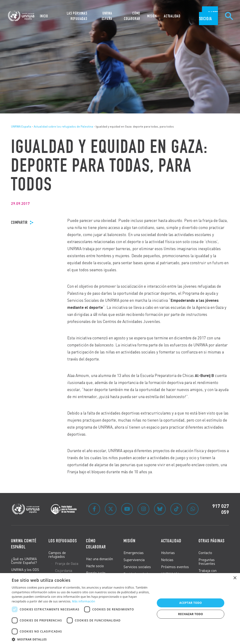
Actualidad (171, 541)
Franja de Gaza (67, 563)
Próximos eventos (175, 567)
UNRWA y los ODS (25, 570)
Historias (168, 553)
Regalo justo (96, 573)
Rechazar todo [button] (191, 614)
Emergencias (134, 553)
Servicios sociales (137, 567)
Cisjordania (64, 570)
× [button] (235, 578)
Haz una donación (99, 559)
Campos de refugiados (57, 555)
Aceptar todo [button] (191, 603)
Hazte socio (95, 566)
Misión (129, 541)
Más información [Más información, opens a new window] (83, 601)
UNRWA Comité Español (24, 544)
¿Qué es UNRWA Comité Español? (24, 561)
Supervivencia (134, 560)
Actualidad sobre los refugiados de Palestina (63, 126)
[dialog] (120, 609)
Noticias (167, 560)
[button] (81, 639)
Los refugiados (63, 541)
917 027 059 (221, 509)
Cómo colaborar (96, 544)
